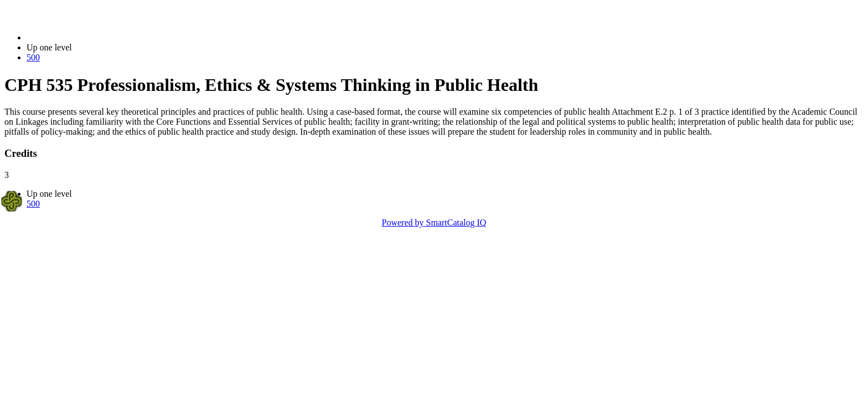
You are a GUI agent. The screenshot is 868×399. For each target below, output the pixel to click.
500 (33, 57)
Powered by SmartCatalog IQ (434, 222)
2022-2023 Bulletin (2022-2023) (84, 37)
